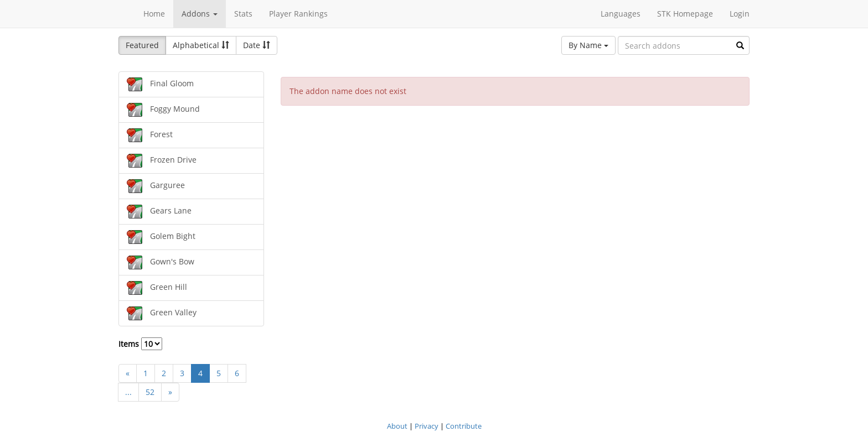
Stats (243, 14)
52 (150, 392)
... (128, 392)
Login (740, 14)
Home (154, 14)
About (397, 426)
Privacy (427, 426)
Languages (621, 14)
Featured (142, 45)
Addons (200, 14)
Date (257, 45)
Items (140, 344)
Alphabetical (201, 45)
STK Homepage (685, 14)
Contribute (464, 426)
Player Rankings (298, 14)
